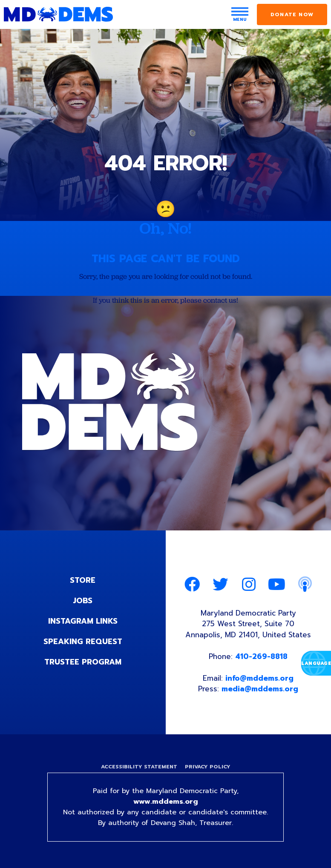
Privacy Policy (208, 767)
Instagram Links (83, 621)
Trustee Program (83, 662)
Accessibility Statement (139, 767)
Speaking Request (83, 642)
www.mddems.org (166, 802)
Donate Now (292, 14)
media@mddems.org (260, 689)
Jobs (83, 601)
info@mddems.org (259, 678)
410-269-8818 (261, 656)
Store (83, 580)
